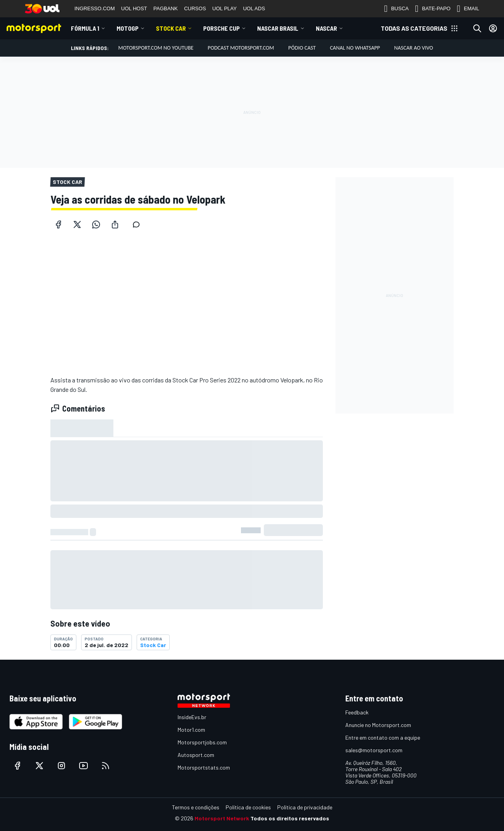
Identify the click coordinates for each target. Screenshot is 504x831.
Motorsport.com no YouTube (156, 48)
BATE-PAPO (433, 9)
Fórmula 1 (85, 28)
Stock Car (171, 28)
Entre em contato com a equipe (383, 737)
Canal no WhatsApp (355, 48)
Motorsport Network (222, 818)
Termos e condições (196, 807)
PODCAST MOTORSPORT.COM (241, 48)
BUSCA (396, 9)
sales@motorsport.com (374, 750)
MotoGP (128, 28)
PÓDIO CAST (302, 48)
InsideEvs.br (192, 717)
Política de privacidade (305, 807)
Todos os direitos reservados (290, 818)
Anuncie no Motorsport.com (378, 725)
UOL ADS (254, 8)
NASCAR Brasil (278, 28)
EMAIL (468, 9)
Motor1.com (191, 730)
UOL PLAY (224, 8)
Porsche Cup (221, 28)
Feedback (357, 712)
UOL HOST (134, 8)
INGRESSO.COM (95, 8)
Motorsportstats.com (204, 767)
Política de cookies (248, 807)
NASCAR (326, 28)
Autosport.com (196, 755)
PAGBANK (166, 8)
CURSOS (195, 8)
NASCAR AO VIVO (414, 48)
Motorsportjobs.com (202, 742)
